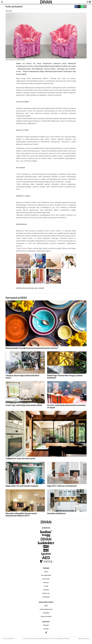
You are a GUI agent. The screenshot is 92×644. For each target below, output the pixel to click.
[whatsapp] (82, 7)
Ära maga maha (46, 575)
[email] (85, 7)
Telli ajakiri (46, 613)
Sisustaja (46, 590)
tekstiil (41, 288)
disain (32, 288)
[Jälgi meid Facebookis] (46, 633)
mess (36, 288)
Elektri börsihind (46, 616)
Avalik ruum (46, 593)
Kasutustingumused (46, 609)
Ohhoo (46, 572)
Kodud (46, 586)
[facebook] (76, 7)
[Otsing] (87, 2)
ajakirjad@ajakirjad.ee (46, 639)
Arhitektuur (46, 597)
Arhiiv (46, 606)
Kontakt (46, 629)
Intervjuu (46, 582)
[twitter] (79, 7)
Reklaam (46, 625)
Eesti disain (46, 579)
